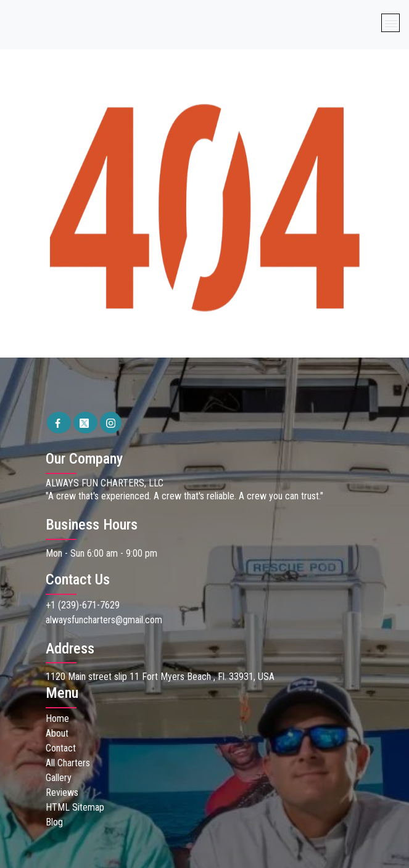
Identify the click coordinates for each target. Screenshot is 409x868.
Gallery (59, 778)
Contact (61, 748)
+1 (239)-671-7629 (83, 605)
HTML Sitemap (75, 807)
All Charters (68, 763)
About (57, 733)
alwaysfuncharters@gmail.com (104, 620)
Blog (54, 822)
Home (57, 719)
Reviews (62, 792)
